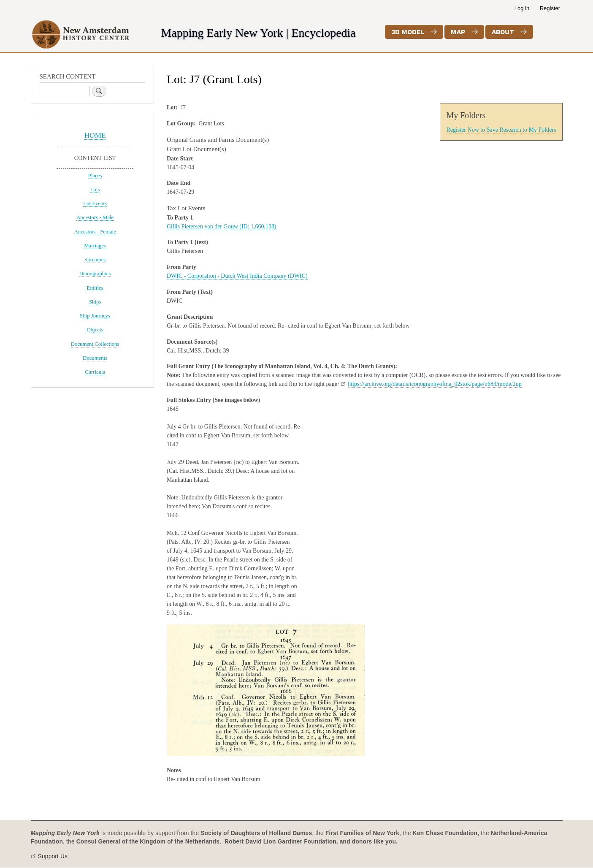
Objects (95, 330)
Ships (95, 302)
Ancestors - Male (95, 217)
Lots (95, 190)
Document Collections (95, 344)
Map (458, 32)
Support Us (53, 856)
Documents (95, 358)
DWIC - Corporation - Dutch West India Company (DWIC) (237, 276)
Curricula (95, 372)
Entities (95, 288)
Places (95, 176)
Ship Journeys (95, 316)
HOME (95, 135)
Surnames (95, 260)
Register (550, 8)
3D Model (408, 32)
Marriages (95, 246)
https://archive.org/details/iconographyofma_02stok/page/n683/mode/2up (435, 384)
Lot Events (95, 203)
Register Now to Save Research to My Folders (501, 130)
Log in (522, 8)
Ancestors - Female (95, 232)
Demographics (95, 274)
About (503, 32)
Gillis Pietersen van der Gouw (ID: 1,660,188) (222, 226)
